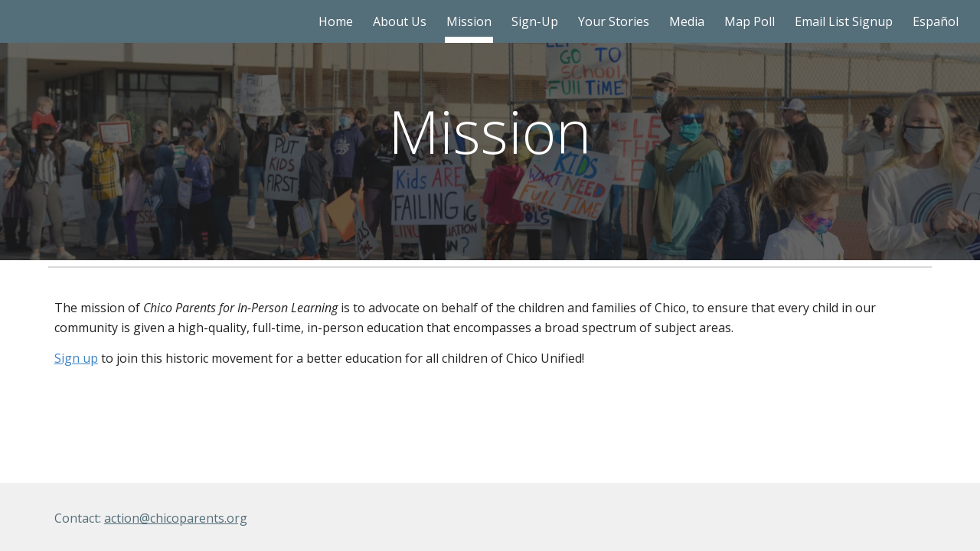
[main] (490, 130)
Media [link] (687, 21)
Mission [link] (469, 21)
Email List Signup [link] (844, 21)
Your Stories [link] (614, 21)
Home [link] (336, 21)
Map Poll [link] (750, 21)
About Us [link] (400, 21)
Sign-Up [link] (535, 21)
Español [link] (936, 21)
